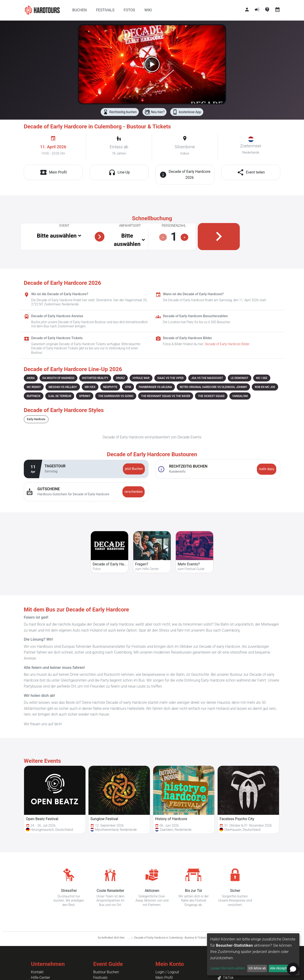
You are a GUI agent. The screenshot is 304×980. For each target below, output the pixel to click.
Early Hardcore (36, 419)
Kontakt (37, 972)
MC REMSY (34, 387)
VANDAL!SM (240, 396)
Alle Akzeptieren (282, 968)
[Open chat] (293, 969)
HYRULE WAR (141, 378)
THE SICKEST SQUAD (211, 396)
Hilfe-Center (41, 978)
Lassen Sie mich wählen (227, 968)
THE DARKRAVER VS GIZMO (116, 396)
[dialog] (253, 954)
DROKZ (120, 378)
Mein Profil (164, 978)
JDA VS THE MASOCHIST (207, 378)
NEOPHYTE (110, 387)
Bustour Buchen (106, 972)
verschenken (134, 492)
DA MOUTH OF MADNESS (58, 378)
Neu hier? (155, 112)
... (129, 938)
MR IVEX (90, 387)
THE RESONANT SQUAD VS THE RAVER (166, 396)
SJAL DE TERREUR (60, 396)
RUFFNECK (34, 396)
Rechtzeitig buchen (120, 112)
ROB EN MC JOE (265, 387)
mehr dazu (267, 469)
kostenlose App (187, 112)
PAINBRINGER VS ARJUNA (155, 387)
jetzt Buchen (134, 469)
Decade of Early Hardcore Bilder (227, 344)
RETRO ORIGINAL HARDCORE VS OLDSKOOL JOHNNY (213, 387)
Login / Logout (167, 972)
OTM (128, 387)
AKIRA (31, 378)
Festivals (100, 978)
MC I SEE (262, 378)
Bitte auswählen (57, 236)
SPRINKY (85, 396)
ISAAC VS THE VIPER (170, 378)
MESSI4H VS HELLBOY (63, 387)
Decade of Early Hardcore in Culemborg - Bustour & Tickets (170, 938)
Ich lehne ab (257, 968)
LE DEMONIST (240, 378)
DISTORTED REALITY (95, 378)
